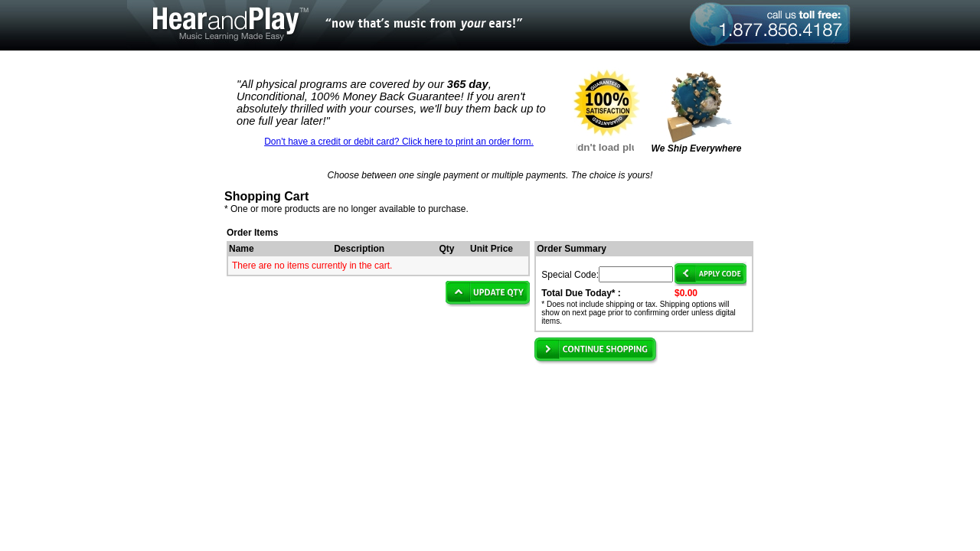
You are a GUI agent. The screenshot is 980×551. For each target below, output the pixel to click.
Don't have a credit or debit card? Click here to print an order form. (399, 142)
